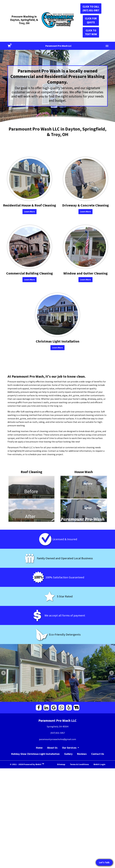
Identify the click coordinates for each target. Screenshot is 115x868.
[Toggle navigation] (107, 46)
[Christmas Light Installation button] (58, 315)
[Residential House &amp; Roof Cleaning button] (30, 179)
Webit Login (99, 764)
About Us (52, 748)
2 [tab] (58, 699)
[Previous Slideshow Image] (3, 673)
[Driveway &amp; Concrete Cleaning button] (86, 179)
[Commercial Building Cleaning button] (30, 247)
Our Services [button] (70, 748)
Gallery (68, 754)
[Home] (58, 20)
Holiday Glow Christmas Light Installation (35, 754)
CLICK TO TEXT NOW (91, 32)
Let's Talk (104, 862)
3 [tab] (62, 699)
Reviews (82, 754)
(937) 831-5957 (58, 733)
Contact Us (98, 754)
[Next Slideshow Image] (112, 673)
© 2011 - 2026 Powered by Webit (27, 764)
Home (39, 748)
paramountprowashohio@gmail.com (58, 739)
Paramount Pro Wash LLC (59, 46)
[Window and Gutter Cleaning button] (86, 247)
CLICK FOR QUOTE (91, 20)
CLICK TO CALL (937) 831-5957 (91, 9)
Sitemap (61, 764)
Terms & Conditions (79, 764)
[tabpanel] (58, 673)
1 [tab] (53, 699)
